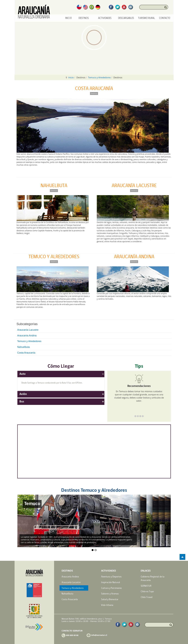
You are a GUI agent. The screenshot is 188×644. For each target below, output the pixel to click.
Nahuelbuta (24, 347)
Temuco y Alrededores (99, 77)
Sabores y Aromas (110, 594)
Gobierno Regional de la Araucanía (153, 578)
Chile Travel (147, 597)
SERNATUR (146, 586)
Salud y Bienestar (110, 599)
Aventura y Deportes (111, 577)
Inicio (68, 18)
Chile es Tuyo (147, 591)
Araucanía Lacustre (28, 330)
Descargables (126, 18)
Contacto (165, 18)
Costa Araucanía (26, 353)
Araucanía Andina (27, 336)
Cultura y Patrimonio (111, 588)
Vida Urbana (107, 605)
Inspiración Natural (111, 582)
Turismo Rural (146, 18)
